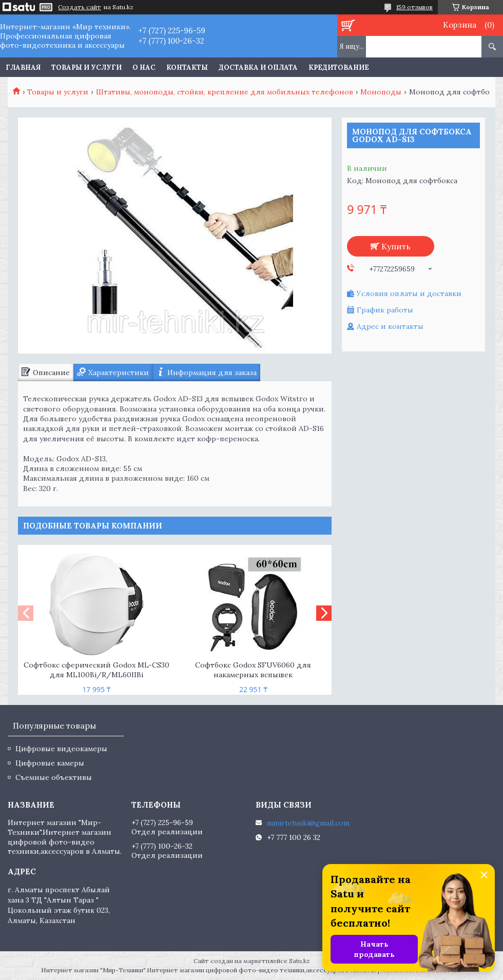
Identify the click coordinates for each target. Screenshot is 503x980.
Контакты (187, 67)
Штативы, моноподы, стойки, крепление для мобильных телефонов (225, 92)
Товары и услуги (86, 67)
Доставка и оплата (258, 67)
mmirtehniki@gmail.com (308, 823)
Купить (396, 246)
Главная (23, 67)
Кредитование (339, 67)
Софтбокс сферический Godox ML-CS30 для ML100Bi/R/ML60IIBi (96, 670)
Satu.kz (299, 961)
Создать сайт (80, 7)
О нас (144, 67)
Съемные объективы (54, 777)
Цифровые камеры (50, 763)
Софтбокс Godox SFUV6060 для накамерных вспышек (253, 670)
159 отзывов (414, 7)
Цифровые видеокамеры (61, 749)
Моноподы (381, 92)
